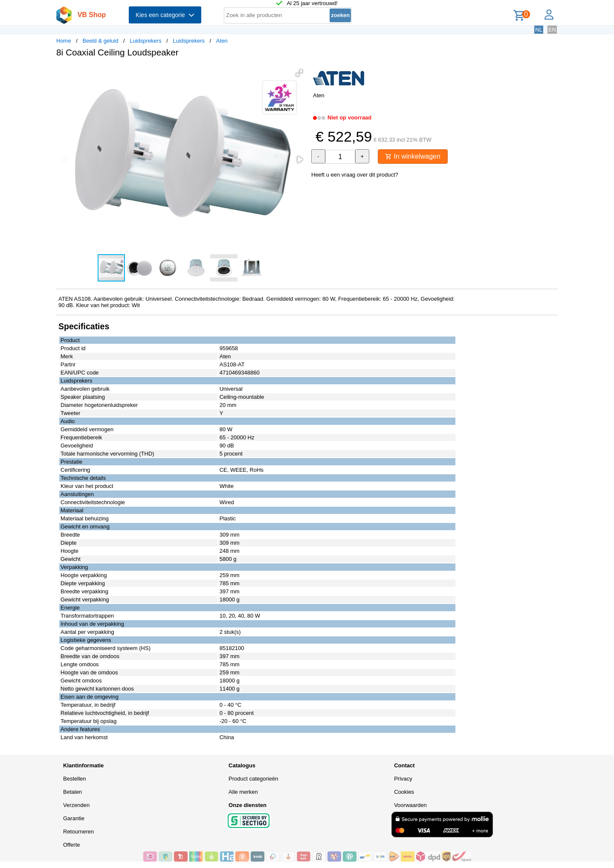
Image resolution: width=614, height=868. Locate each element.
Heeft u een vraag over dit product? (355, 175)
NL (539, 30)
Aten (222, 41)
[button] (299, 73)
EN (552, 30)
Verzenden (76, 805)
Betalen (72, 792)
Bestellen (74, 779)
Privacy (403, 779)
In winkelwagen (413, 156)
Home (64, 41)
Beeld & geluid (101, 41)
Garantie (74, 818)
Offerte (72, 845)
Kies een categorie (165, 15)
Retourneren (78, 832)
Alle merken (243, 792)
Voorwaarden (410, 805)
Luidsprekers (145, 41)
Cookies (404, 792)
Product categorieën (253, 779)
